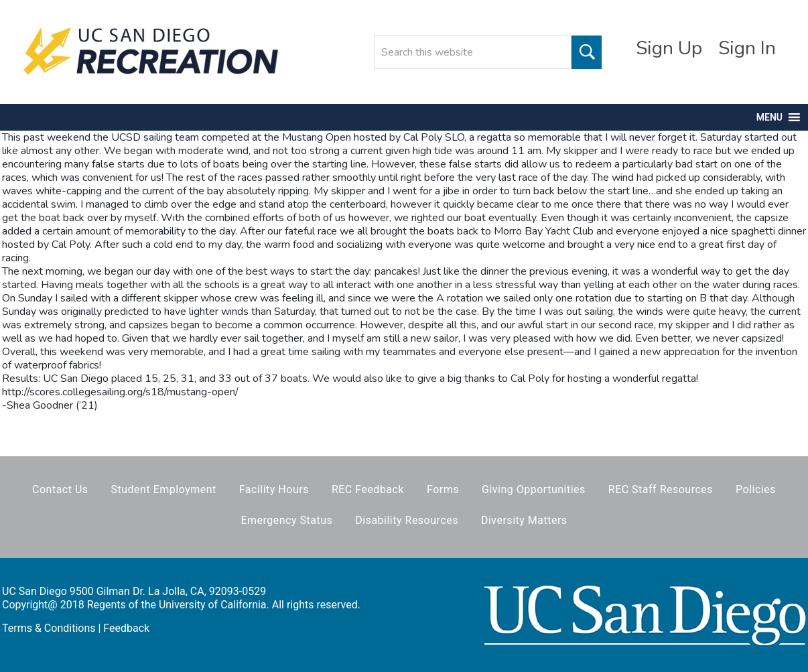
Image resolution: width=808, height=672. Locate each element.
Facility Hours (274, 489)
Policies (756, 489)
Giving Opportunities (534, 489)
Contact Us (60, 489)
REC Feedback (368, 489)
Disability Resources (407, 520)
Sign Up (669, 48)
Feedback (126, 628)
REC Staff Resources (661, 489)
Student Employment (164, 489)
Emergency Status (286, 520)
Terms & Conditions (49, 628)
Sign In (747, 48)
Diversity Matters (524, 520)
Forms (443, 489)
